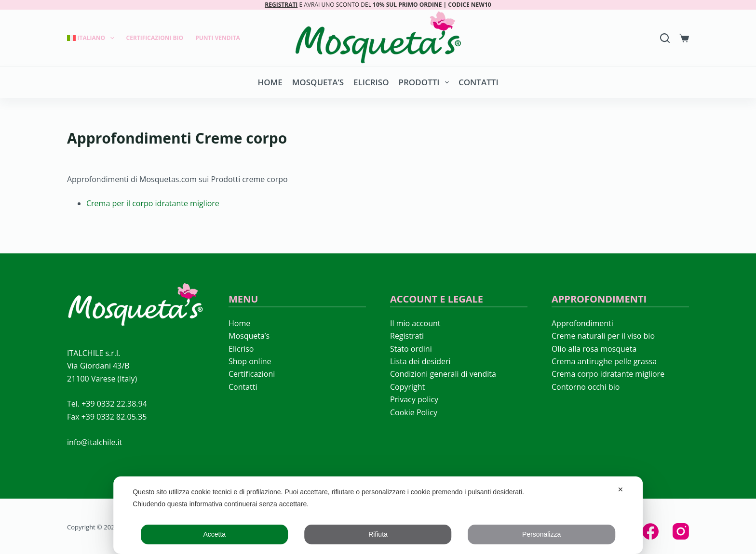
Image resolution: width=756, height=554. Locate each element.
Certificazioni (252, 374)
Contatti (479, 82)
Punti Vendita (218, 38)
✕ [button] (621, 489)
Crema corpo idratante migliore (608, 374)
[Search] (665, 38)
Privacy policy (414, 399)
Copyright (407, 387)
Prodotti (426, 82)
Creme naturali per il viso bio (603, 336)
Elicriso (371, 82)
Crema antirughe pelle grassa (604, 361)
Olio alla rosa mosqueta (594, 349)
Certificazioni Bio (155, 38)
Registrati (407, 336)
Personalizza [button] (541, 534)
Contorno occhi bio (586, 387)
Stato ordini (411, 349)
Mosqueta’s (318, 82)
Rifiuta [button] (378, 534)
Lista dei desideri (420, 361)
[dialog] (378, 515)
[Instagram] (681, 531)
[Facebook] (650, 531)
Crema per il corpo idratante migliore (153, 203)
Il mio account (415, 323)
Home (270, 82)
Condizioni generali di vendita (443, 374)
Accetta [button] (214, 534)
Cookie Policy (414, 412)
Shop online (250, 361)
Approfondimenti (582, 323)
